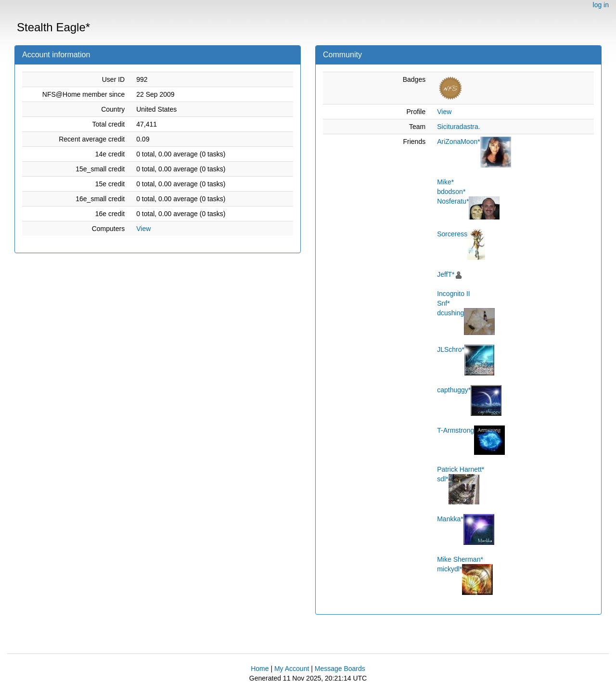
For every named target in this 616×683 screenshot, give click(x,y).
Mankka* (450, 519)
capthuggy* (454, 390)
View (143, 229)
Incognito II (454, 294)
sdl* (443, 479)
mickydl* (449, 569)
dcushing (450, 313)
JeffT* (446, 274)
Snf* (443, 303)
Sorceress (452, 234)
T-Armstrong (456, 430)
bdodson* (451, 192)
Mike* (445, 182)
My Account (292, 669)
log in (601, 5)
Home (260, 669)
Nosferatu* (453, 201)
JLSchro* (451, 349)
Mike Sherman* (460, 559)
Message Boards (340, 669)
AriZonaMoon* (459, 142)
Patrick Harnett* (461, 469)
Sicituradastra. (458, 127)
